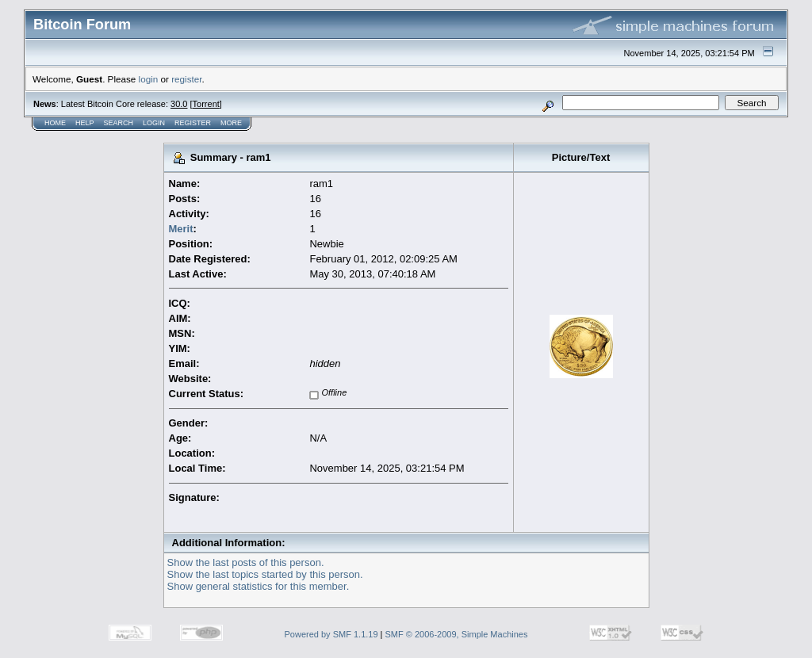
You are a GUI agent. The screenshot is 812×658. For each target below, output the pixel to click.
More (231, 123)
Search (119, 123)
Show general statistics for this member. (259, 586)
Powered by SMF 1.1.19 (331, 634)
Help (85, 123)
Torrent (206, 104)
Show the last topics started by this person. (265, 574)
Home (55, 123)
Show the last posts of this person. (246, 562)
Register (193, 123)
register (186, 79)
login (149, 79)
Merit (181, 229)
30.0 (179, 104)
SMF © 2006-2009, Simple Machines (457, 634)
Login (154, 123)
